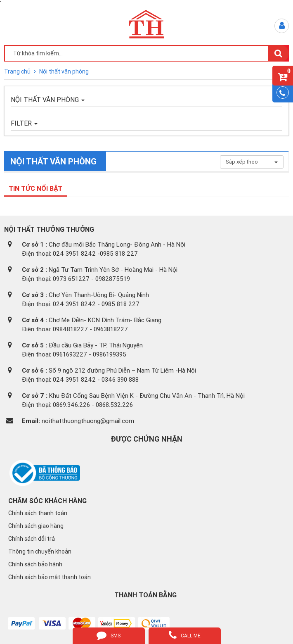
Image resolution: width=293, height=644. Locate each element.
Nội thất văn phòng (64, 71)
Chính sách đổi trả (32, 539)
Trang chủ (18, 71)
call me (185, 635)
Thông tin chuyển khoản (40, 551)
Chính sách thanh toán (38, 513)
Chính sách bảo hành (35, 564)
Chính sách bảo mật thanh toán (50, 577)
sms (109, 635)
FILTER (24, 123)
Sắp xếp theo (252, 162)
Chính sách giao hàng (36, 526)
